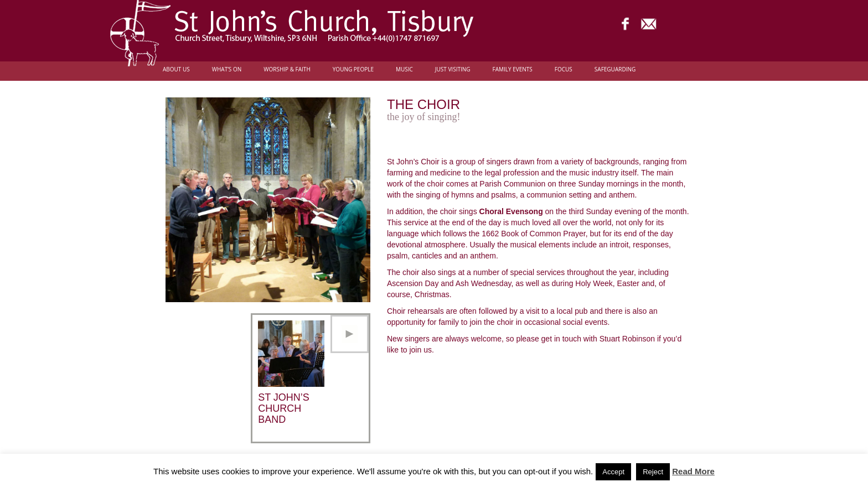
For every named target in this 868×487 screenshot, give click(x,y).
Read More (693, 471)
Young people (353, 69)
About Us (176, 69)
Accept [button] (613, 472)
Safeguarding (615, 69)
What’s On (227, 69)
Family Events (513, 69)
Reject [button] (653, 472)
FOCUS (564, 69)
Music (404, 69)
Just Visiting (453, 69)
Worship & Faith (287, 69)
